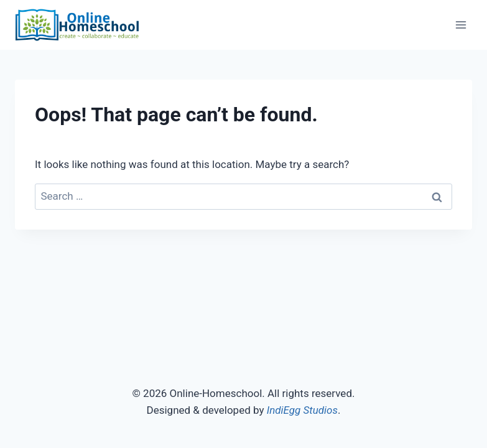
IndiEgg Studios (302, 410)
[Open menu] (461, 25)
